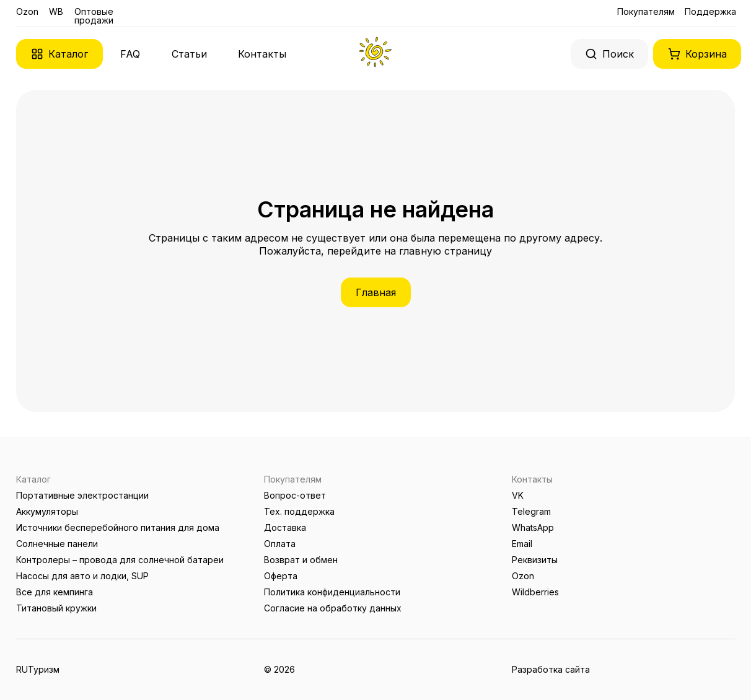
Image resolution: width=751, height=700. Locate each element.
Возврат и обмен (301, 560)
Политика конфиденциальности (332, 592)
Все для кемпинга (55, 592)
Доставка (285, 527)
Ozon (27, 11)
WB (56, 11)
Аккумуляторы (47, 511)
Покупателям (646, 11)
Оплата (280, 544)
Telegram (531, 511)
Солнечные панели (57, 544)
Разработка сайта (551, 669)
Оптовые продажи (94, 16)
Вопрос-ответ (295, 495)
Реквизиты (535, 560)
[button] (59, 54)
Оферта (281, 576)
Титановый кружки (56, 608)
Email (522, 544)
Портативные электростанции (82, 495)
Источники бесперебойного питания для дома (118, 527)
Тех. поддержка (299, 511)
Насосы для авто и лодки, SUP (82, 576)
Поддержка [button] (710, 11)
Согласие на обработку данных (333, 608)
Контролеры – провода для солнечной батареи (120, 560)
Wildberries (535, 592)
